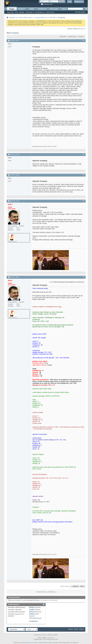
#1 (84, 40)
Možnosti (62, 37)
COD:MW (52, 17)
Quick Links (50, 12)
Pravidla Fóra (33, 621)
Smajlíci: (32, 610)
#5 (84, 277)
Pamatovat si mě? (47, 4)
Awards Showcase (14, 233)
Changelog (15, 33)
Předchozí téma (42, 592)
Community (29, 12)
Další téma (52, 592)
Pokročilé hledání (80, 12)
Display (80, 37)
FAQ (16, 12)
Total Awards (12, 241)
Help (70, 2)
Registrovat (79, 2)
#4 (84, 201)
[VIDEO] (32, 614)
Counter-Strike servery (25, 17)
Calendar (22, 12)
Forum (12, 9)
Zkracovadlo (54, 9)
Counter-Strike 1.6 (41, 17)
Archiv (76, 629)
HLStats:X (22, 9)
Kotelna (71, 629)
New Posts (10, 12)
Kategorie (12, 17)
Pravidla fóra (42, 9)
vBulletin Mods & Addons (45, 643)
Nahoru (82, 586)
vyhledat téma (72, 37)
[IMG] (31, 612)
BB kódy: (32, 607)
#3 (84, 175)
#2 (84, 154)
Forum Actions (39, 12)
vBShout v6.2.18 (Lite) (32, 643)
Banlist (32, 9)
